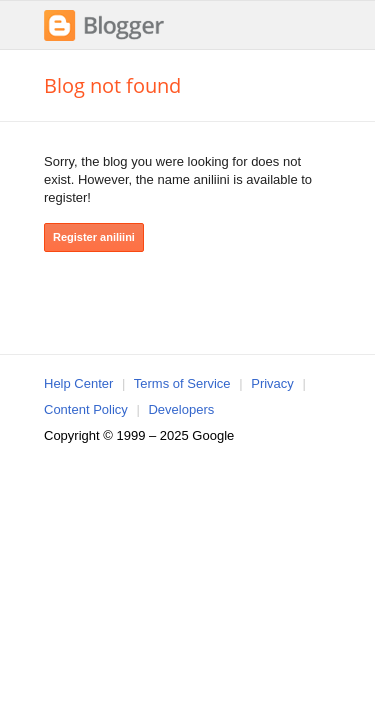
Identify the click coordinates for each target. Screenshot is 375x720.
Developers (181, 409)
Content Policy (86, 409)
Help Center (78, 383)
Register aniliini (94, 237)
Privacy (272, 383)
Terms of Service (182, 383)
